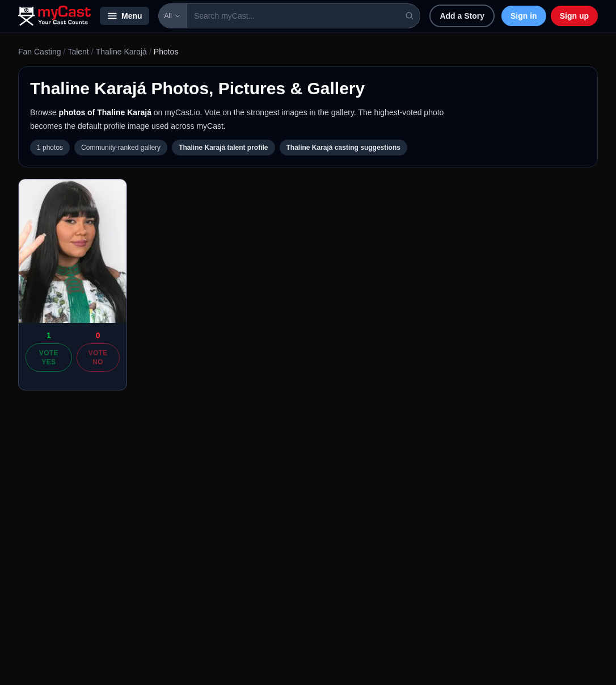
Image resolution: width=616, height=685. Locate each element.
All (173, 16)
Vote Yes (49, 358)
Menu (125, 16)
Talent (78, 52)
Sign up (574, 16)
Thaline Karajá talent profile (223, 148)
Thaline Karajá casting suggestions (343, 148)
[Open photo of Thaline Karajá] (73, 251)
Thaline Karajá (121, 52)
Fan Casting (39, 52)
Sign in (524, 16)
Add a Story (462, 16)
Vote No (98, 358)
